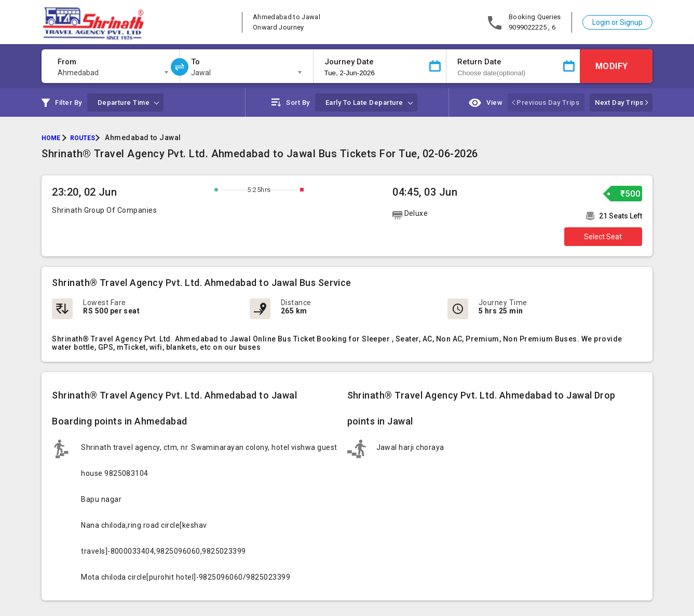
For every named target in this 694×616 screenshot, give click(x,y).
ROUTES (83, 138)
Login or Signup (617, 22)
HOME (51, 138)
